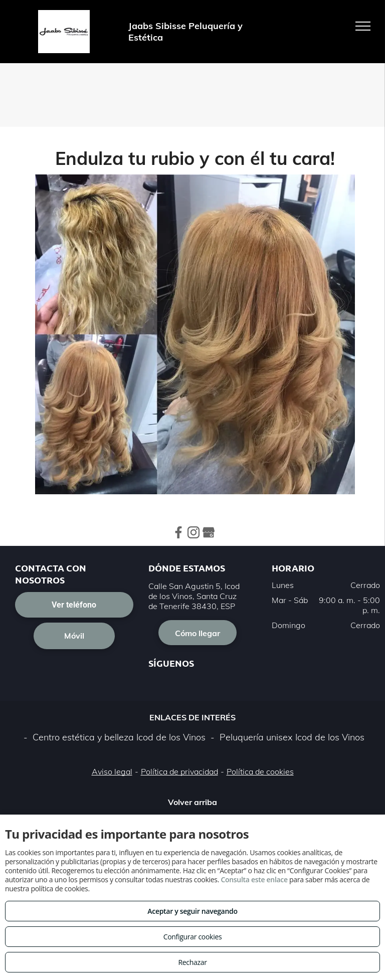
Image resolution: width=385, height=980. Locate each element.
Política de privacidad (179, 771)
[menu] (363, 26)
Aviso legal (112, 771)
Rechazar (192, 962)
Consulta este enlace (254, 879)
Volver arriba (192, 802)
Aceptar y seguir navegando (192, 911)
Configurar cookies (193, 937)
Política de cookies (260, 771)
